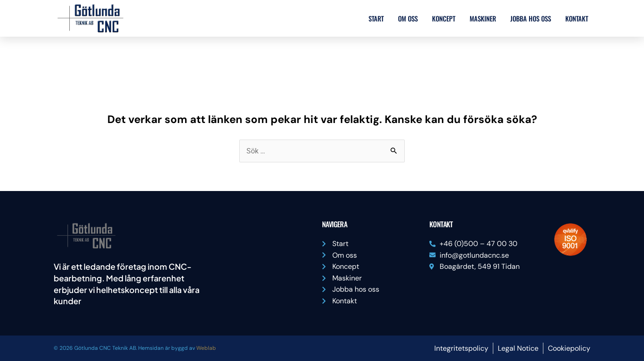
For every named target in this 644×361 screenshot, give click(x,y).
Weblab (206, 348)
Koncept (444, 18)
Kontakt (577, 18)
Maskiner (483, 18)
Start (376, 18)
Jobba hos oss (531, 18)
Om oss (408, 18)
